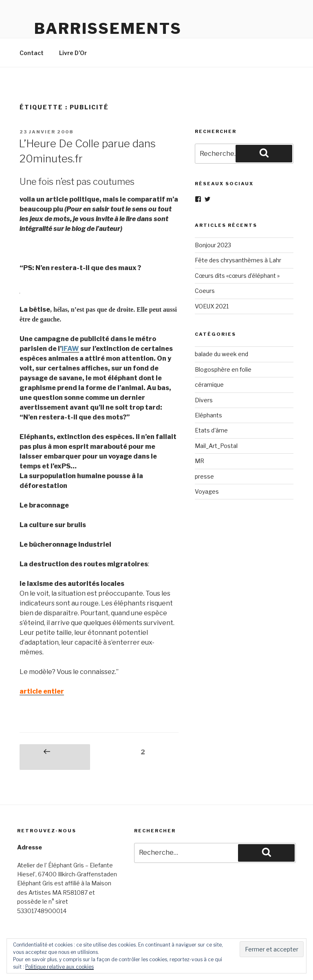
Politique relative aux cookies (60, 967)
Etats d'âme (211, 430)
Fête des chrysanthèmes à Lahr (238, 260)
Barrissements (108, 29)
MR (199, 461)
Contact (32, 53)
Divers (204, 400)
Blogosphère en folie (223, 369)
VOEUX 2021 (212, 306)
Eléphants (208, 415)
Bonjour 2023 (213, 245)
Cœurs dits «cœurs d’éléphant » (237, 276)
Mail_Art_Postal (216, 446)
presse (204, 476)
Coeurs (205, 291)
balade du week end (222, 354)
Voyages (207, 491)
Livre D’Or (73, 53)
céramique (209, 385)
